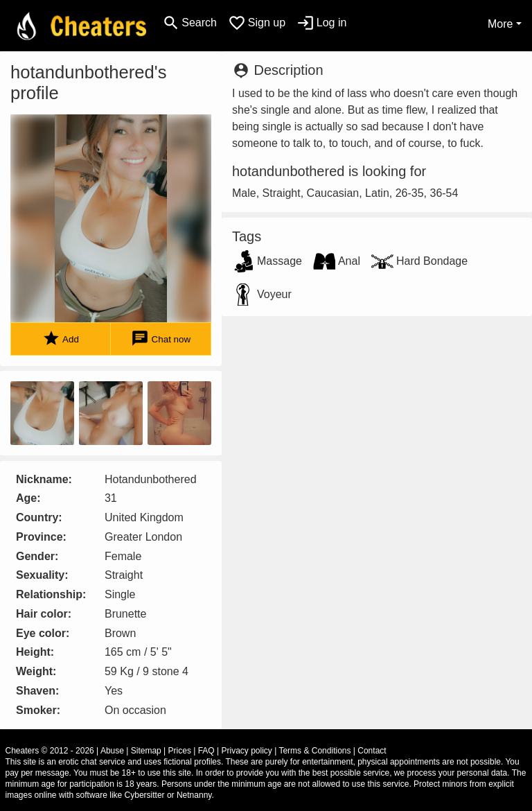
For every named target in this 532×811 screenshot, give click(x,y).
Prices (180, 751)
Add (61, 339)
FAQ (206, 751)
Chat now (161, 339)
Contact (372, 751)
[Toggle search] (189, 23)
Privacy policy (247, 751)
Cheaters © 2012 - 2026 (50, 751)
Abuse (112, 751)
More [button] (500, 24)
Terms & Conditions (314, 751)
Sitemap (146, 751)
